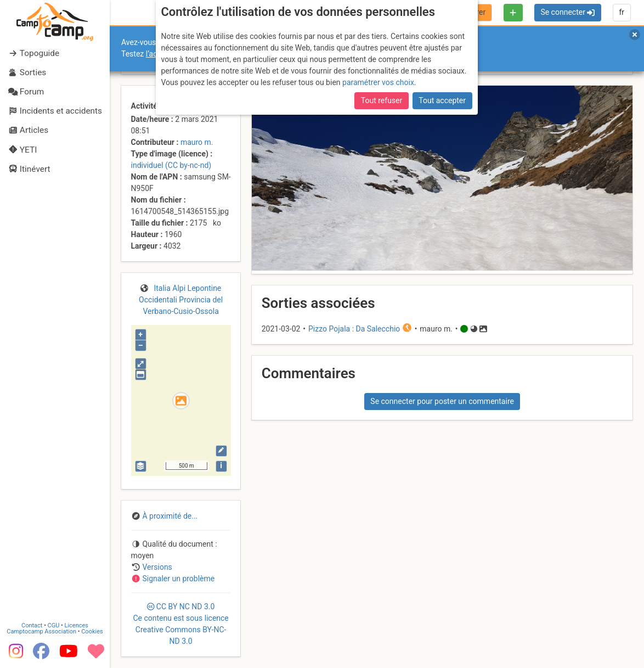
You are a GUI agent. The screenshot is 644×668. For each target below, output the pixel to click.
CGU (54, 625)
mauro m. (197, 142)
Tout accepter (442, 100)
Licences (77, 625)
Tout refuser (382, 100)
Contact (32, 625)
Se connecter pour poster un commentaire (442, 401)
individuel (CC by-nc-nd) (171, 165)
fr (622, 12)
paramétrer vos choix (378, 82)
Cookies (92, 631)
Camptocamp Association (41, 631)
